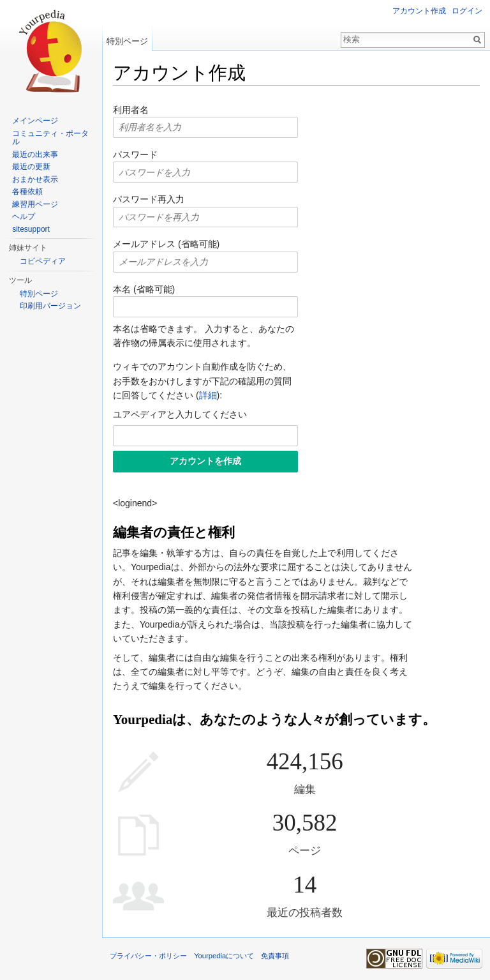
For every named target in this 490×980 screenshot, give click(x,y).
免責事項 (275, 956)
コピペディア (43, 261)
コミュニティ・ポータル (50, 138)
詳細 (208, 395)
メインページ (35, 121)
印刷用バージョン (50, 306)
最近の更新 (31, 167)
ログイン (467, 11)
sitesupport (31, 229)
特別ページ (127, 41)
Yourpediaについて (224, 956)
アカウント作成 (419, 11)
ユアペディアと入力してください (180, 414)
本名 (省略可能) (144, 289)
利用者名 (131, 110)
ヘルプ (24, 216)
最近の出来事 (35, 155)
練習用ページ (35, 204)
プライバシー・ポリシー (148, 956)
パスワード (135, 155)
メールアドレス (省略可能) (166, 244)
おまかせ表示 (35, 179)
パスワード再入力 (149, 199)
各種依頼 (27, 192)
